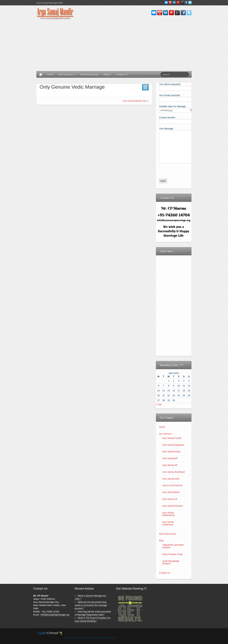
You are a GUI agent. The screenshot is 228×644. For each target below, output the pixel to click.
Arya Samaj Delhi (171, 479)
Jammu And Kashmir (173, 485)
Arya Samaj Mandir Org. (135, 101)
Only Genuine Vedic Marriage (72, 87)
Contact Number (174, 120)
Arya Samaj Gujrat (171, 451)
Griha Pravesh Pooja (173, 554)
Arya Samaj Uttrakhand (168, 523)
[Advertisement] (114, 46)
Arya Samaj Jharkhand (174, 472)
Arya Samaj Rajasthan (173, 445)
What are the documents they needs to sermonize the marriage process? (91, 605)
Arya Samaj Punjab (172, 438)
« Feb (159, 404)
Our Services (67, 74)
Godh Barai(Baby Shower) (171, 562)
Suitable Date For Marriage (174, 109)
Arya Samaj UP (170, 499)
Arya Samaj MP (170, 458)
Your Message (174, 138)
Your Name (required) (174, 87)
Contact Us (122, 74)
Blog (107, 74)
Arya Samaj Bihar (171, 492)
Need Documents (89, 74)
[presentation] (180, 173)
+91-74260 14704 (50, 612)
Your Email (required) (174, 98)
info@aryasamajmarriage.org (55, 615)
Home (50, 74)
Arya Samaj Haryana (173, 506)
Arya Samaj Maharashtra (169, 514)
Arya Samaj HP (170, 465)
